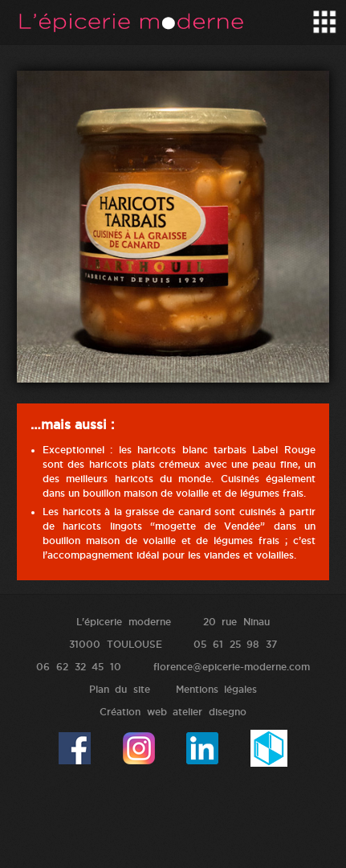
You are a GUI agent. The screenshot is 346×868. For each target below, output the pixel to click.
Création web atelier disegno (173, 712)
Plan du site (120, 689)
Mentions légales (217, 689)
